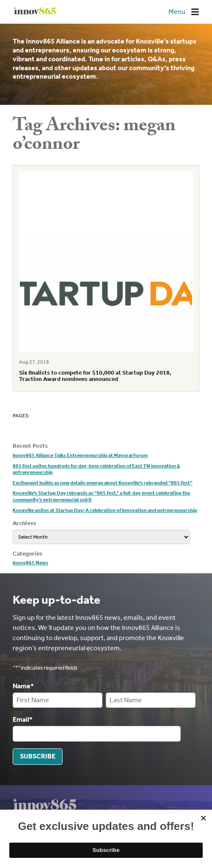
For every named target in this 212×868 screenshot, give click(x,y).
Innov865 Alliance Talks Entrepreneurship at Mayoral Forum (80, 455)
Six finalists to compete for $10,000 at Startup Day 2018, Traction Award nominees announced (95, 376)
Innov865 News (30, 563)
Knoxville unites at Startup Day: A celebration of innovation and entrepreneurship (105, 510)
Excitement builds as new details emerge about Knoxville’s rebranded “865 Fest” (103, 483)
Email (23, 719)
